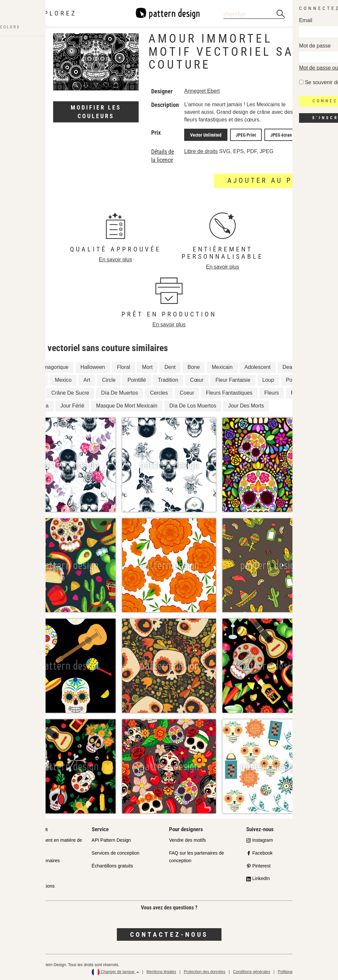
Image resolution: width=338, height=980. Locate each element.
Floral (123, 366)
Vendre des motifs (187, 838)
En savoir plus (116, 258)
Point (292, 379)
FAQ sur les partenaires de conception (197, 855)
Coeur (187, 392)
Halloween (93, 366)
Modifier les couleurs (96, 112)
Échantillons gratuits (112, 864)
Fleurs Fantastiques (229, 392)
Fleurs (272, 392)
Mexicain (222, 366)
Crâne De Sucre (70, 392)
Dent (170, 366)
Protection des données (205, 970)
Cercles (159, 392)
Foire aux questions (34, 885)
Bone (194, 366)
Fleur (33, 392)
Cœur (197, 379)
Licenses (23, 872)
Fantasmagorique (48, 366)
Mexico (63, 379)
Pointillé (137, 379)
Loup (268, 379)
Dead (289, 366)
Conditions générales (252, 970)
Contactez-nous (169, 933)
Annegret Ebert (202, 91)
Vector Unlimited (204, 134)
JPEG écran (271, 134)
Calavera (38, 404)
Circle (109, 379)
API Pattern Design (111, 838)
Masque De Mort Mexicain (127, 404)
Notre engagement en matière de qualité (48, 842)
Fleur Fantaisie (233, 379)
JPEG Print (240, 134)
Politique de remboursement (303, 970)
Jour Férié (72, 404)
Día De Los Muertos (193, 404)
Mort (147, 366)
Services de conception (116, 851)
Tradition (168, 379)
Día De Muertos (119, 392)
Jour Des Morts (246, 404)
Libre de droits (201, 150)
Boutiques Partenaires (37, 859)
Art (87, 379)
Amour (35, 379)
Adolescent (258, 366)
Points (298, 392)
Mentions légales (161, 970)
